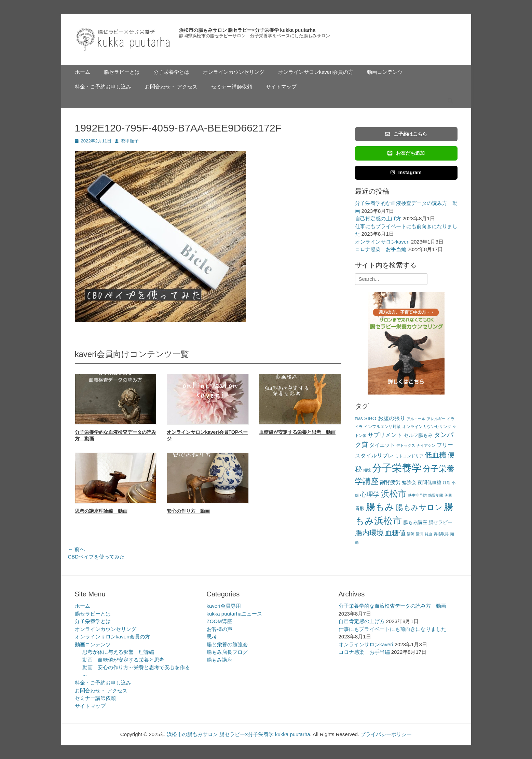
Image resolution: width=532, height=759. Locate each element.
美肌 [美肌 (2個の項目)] (448, 495)
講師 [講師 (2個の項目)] (411, 534)
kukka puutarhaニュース (235, 614)
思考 (212, 637)
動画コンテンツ (385, 72)
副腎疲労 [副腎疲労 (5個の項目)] (390, 482)
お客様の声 (220, 629)
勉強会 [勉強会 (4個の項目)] (409, 482)
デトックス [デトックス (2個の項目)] (406, 445)
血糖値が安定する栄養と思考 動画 (297, 432)
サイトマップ (281, 87)
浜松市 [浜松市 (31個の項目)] (394, 494)
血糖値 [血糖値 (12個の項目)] (395, 533)
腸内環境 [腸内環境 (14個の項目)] (369, 533)
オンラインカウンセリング (234, 72)
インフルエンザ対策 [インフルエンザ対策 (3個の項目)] (382, 427)
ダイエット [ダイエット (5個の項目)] (382, 445)
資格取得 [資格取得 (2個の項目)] (441, 534)
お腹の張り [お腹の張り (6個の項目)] (392, 418)
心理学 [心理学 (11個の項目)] (370, 494)
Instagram (406, 172)
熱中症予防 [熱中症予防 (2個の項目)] (417, 495)
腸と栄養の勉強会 (227, 644)
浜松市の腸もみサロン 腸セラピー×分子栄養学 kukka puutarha (247, 30)
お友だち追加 (406, 153)
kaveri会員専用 (224, 606)
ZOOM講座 (220, 621)
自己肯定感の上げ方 (378, 218)
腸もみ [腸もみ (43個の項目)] (380, 507)
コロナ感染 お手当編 (381, 249)
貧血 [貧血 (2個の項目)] (428, 534)
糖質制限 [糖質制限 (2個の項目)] (436, 495)
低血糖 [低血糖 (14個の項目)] (435, 455)
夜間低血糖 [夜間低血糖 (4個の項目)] (429, 482)
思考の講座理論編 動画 (101, 511)
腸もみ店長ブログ (227, 652)
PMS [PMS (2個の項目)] (359, 419)
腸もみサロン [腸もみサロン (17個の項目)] (419, 507)
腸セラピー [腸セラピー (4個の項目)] (440, 522)
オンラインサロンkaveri (382, 242)
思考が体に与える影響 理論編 (118, 652)
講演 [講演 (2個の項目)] (420, 534)
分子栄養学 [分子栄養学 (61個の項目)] (397, 468)
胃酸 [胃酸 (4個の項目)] (360, 508)
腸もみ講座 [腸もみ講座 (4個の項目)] (415, 522)
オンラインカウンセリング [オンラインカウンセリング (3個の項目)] (427, 427)
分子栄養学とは (171, 72)
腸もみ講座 (220, 660)
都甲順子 (130, 141)
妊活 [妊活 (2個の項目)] (447, 483)
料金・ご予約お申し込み (103, 87)
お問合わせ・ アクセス (171, 87)
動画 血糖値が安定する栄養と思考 (123, 660)
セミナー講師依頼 (232, 87)
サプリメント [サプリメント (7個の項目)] (385, 435)
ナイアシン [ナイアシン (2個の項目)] (426, 445)
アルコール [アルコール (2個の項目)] (416, 419)
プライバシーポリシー (386, 734)
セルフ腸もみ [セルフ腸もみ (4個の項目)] (418, 435)
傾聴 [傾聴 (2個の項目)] (367, 470)
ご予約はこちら (406, 134)
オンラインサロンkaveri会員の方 (316, 72)
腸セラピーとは (122, 72)
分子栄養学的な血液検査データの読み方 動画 (392, 606)
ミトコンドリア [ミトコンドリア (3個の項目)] (409, 456)
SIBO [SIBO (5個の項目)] (370, 418)
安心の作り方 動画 (188, 511)
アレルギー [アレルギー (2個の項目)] (436, 419)
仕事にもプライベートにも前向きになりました (392, 629)
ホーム (83, 72)
